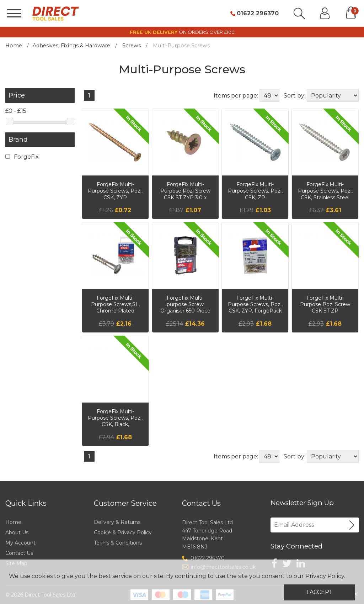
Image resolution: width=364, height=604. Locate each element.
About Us (17, 532)
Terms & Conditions (118, 543)
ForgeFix (22, 157)
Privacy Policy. (325, 576)
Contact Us (19, 553)
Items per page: (236, 96)
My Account (20, 543)
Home (14, 46)
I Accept (320, 592)
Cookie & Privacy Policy (123, 532)
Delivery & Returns (117, 522)
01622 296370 (258, 14)
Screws (132, 46)
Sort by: (295, 96)
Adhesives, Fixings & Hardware (71, 46)
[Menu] (14, 13)
